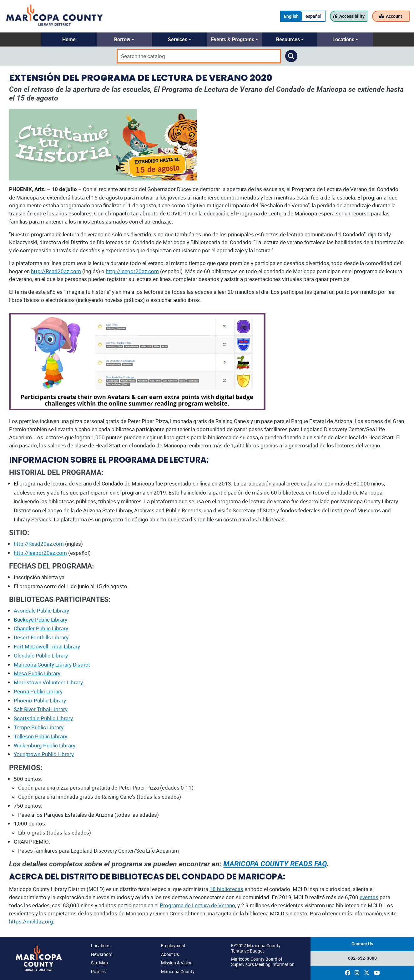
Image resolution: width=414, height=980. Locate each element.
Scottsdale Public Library (43, 718)
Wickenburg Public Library (45, 745)
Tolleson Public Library (40, 736)
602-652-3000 (362, 958)
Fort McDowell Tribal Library (47, 646)
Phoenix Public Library (40, 700)
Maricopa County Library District (52, 665)
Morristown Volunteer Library (48, 682)
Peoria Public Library (38, 691)
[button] (69, 39)
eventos (369, 897)
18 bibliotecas (226, 889)
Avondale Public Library (41, 611)
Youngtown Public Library (44, 754)
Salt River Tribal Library (41, 709)
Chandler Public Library (41, 628)
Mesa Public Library (37, 673)
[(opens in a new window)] (348, 973)
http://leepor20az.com (132, 271)
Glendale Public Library (41, 655)
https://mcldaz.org (31, 921)
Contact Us (362, 944)
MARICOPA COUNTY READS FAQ (275, 864)
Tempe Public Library (39, 727)
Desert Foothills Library (41, 637)
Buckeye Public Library (40, 620)
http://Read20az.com (56, 271)
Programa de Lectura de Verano (197, 905)
